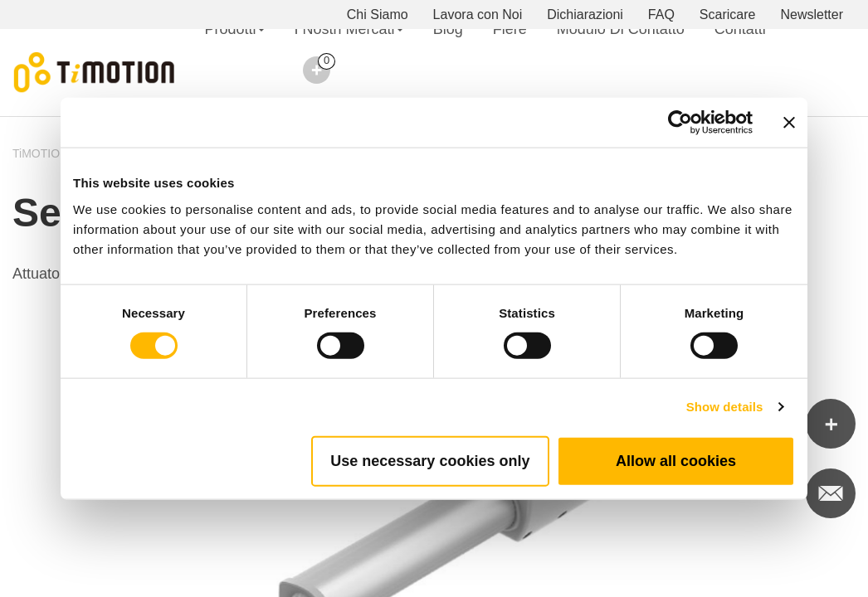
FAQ (661, 15)
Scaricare (728, 15)
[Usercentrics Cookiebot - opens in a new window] (680, 123)
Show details (725, 407)
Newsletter (812, 15)
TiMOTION (40, 153)
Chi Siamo (378, 15)
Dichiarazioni (585, 15)
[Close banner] (789, 123)
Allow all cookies (676, 460)
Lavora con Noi (478, 15)
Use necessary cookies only (430, 460)
